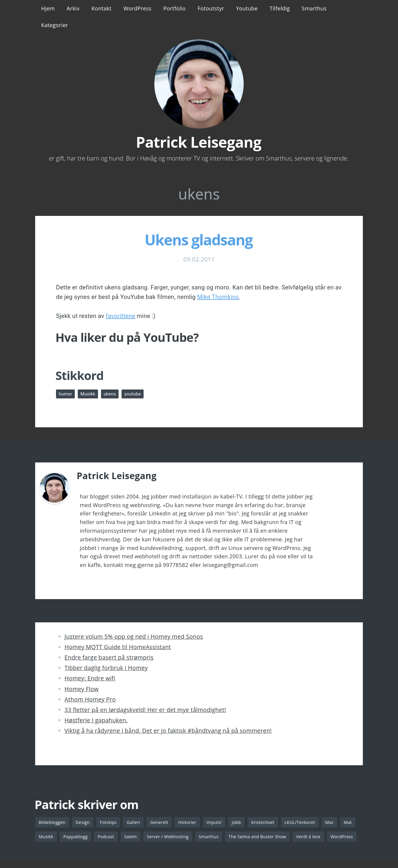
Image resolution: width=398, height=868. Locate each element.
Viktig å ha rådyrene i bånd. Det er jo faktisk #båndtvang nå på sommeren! (168, 731)
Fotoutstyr (211, 8)
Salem (152, 837)
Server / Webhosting (190, 837)
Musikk (89, 394)
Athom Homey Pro (90, 699)
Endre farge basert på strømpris (109, 657)
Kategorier (55, 25)
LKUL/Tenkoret (307, 822)
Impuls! (219, 822)
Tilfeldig (280, 8)
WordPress (137, 8)
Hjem (48, 8)
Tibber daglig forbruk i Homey (106, 668)
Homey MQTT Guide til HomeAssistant (118, 647)
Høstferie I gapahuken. (96, 720)
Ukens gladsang (199, 240)
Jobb (242, 822)
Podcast (126, 837)
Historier (192, 822)
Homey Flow (82, 689)
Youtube (247, 8)
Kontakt (101, 8)
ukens (112, 394)
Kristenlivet (269, 822)
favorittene (121, 316)
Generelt (163, 822)
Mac (338, 822)
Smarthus (314, 8)
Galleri (136, 822)
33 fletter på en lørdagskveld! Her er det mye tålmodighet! (145, 710)
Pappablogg (95, 837)
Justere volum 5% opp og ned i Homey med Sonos (134, 636)
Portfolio (174, 8)
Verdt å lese (336, 837)
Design (84, 822)
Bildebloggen (53, 822)
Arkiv (73, 8)
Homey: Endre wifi (90, 678)
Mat (43, 837)
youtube (136, 394)
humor (66, 394)
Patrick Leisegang (199, 142)
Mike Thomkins (218, 297)
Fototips (110, 822)
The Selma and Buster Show (283, 837)
